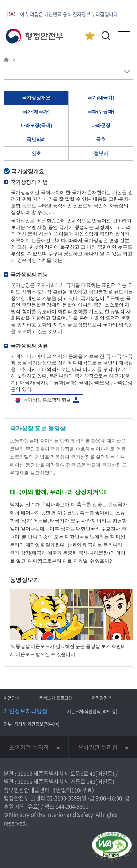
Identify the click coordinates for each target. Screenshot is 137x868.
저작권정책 (102, 698)
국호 (101, 139)
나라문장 (101, 125)
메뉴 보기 (127, 72)
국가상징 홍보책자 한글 (47, 400)
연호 (36, 153)
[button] (106, 36)
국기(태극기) (101, 98)
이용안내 (12, 698)
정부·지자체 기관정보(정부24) (32, 724)
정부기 (101, 153)
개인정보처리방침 (26, 711)
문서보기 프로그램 (56, 698)
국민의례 (36, 139)
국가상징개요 (36, 98)
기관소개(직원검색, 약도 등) (92, 712)
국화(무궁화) (101, 112)
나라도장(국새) (36, 125)
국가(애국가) (36, 112)
